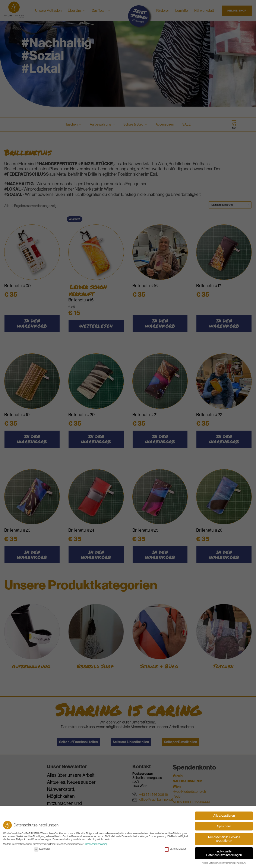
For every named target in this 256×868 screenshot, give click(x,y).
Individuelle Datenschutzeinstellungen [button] (224, 854)
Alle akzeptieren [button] (224, 817)
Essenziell (42, 850)
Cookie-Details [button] (209, 864)
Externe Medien (176, 850)
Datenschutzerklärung (96, 845)
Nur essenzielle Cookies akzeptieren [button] (224, 840)
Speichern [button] (224, 827)
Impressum (241, 864)
